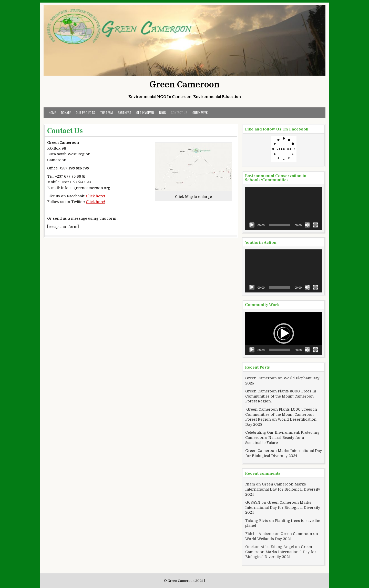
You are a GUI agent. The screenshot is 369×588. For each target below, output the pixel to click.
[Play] (252, 225)
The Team (106, 113)
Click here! (95, 196)
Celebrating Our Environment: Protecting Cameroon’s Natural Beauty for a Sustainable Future (282, 437)
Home (52, 113)
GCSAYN (253, 502)
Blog (162, 113)
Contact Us (179, 113)
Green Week (200, 113)
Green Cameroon (185, 85)
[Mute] (307, 225)
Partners (125, 113)
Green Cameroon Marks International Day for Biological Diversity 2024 (283, 489)
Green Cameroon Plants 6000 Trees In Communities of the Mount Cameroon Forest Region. (281, 396)
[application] (284, 209)
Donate (66, 113)
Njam (250, 484)
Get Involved (145, 113)
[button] (284, 333)
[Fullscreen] (315, 225)
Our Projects (85, 113)
